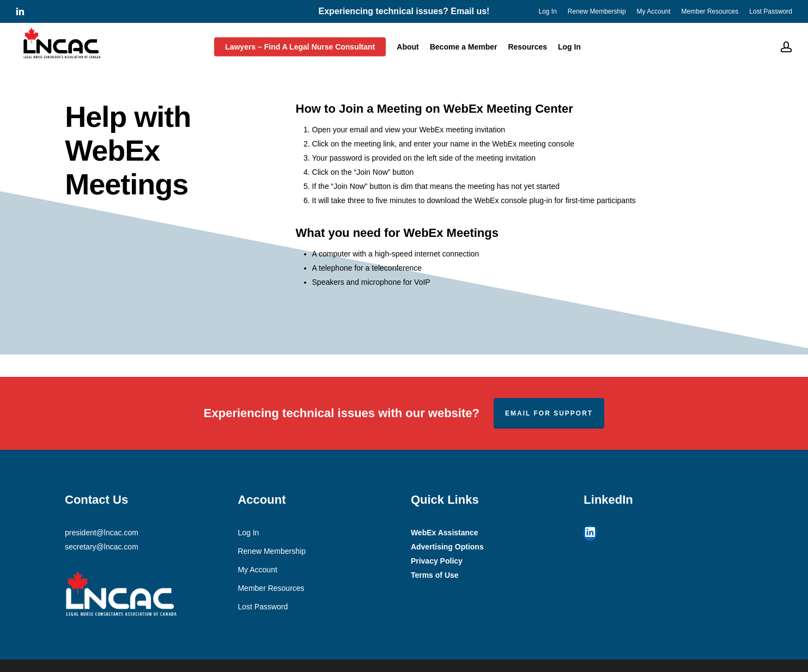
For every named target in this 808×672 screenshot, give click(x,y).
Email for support (549, 413)
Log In (248, 533)
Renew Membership (272, 551)
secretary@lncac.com (102, 547)
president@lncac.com (102, 533)
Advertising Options (447, 547)
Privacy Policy (437, 561)
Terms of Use (435, 575)
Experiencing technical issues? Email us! (404, 11)
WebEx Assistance (445, 533)
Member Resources (271, 588)
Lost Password (263, 607)
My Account (257, 570)
